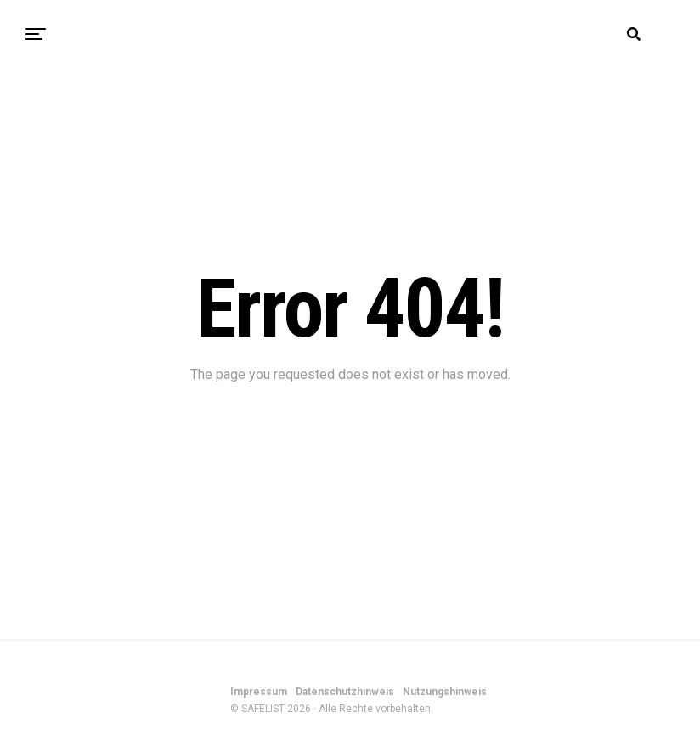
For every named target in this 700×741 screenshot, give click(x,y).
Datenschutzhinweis (345, 692)
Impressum (259, 692)
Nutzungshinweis (445, 692)
